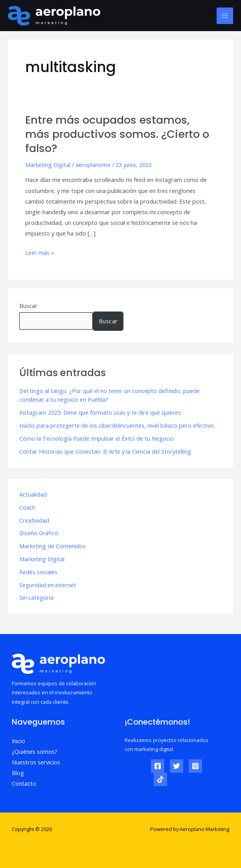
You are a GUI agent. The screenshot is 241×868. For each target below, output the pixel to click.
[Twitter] (177, 766)
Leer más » (40, 252)
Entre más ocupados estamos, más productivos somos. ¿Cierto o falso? (117, 134)
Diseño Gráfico (39, 533)
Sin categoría (36, 597)
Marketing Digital (48, 165)
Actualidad (33, 494)
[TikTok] (160, 779)
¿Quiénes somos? (35, 751)
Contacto (24, 783)
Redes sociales (38, 572)
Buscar (28, 306)
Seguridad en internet (48, 585)
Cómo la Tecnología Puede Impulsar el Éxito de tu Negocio (97, 438)
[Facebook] (158, 766)
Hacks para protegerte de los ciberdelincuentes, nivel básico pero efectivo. (117, 425)
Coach (27, 507)
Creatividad (34, 520)
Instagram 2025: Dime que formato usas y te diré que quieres (100, 412)
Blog (18, 773)
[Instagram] (195, 766)
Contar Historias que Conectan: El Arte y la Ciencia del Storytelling (105, 451)
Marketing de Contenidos (52, 546)
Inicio (18, 741)
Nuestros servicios (36, 762)
